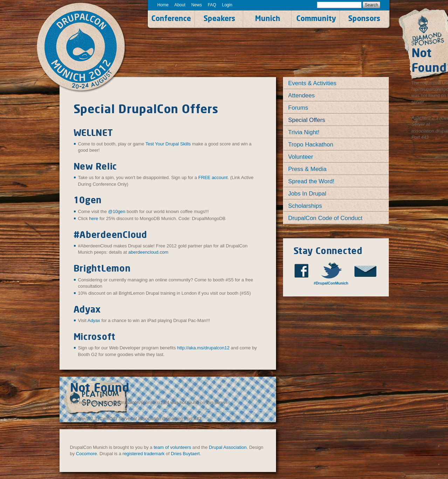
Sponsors (364, 18)
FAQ (212, 5)
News (197, 5)
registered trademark (144, 454)
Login (227, 5)
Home (163, 5)
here (94, 218)
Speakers (219, 18)
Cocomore (87, 454)
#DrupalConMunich (331, 283)
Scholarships (305, 206)
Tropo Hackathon (311, 145)
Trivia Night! (304, 132)
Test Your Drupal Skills (168, 144)
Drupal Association (228, 447)
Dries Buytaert (185, 454)
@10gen (116, 211)
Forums (298, 108)
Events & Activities (312, 83)
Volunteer (301, 157)
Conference (171, 18)
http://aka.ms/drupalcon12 (204, 348)
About (180, 5)
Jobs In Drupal (307, 194)
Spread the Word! (311, 181)
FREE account (213, 177)
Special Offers (307, 120)
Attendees (302, 95)
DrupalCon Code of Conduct (325, 218)
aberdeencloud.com (148, 252)
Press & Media (308, 169)
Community (316, 18)
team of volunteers (173, 447)
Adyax (94, 320)
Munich (268, 18)
